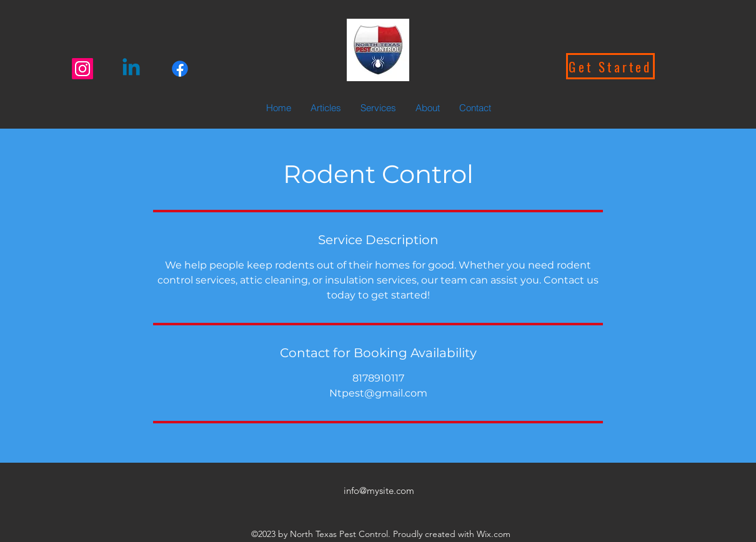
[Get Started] (610, 66)
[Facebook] (180, 69)
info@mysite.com (379, 490)
